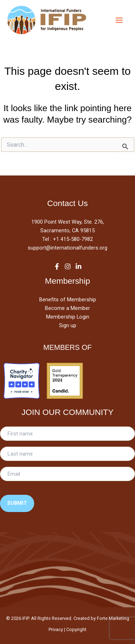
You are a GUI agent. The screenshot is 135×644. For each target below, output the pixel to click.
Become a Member (67, 308)
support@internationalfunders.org (67, 248)
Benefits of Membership (68, 300)
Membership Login (68, 317)
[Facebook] (57, 266)
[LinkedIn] (78, 266)
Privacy (56, 629)
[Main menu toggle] (119, 20)
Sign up (68, 325)
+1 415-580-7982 (73, 239)
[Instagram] (68, 266)
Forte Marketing (113, 618)
